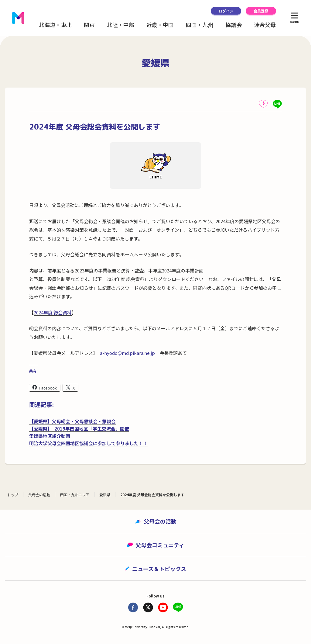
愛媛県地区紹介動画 (50, 436)
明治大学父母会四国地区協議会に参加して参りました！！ (88, 443)
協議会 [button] (234, 25)
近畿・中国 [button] (160, 25)
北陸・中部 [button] (121, 25)
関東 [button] (89, 25)
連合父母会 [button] (268, 25)
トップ (13, 495)
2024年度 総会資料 (53, 312)
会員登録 (261, 11)
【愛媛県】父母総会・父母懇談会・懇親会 (72, 421)
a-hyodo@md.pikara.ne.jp (127, 353)
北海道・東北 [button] (55, 25)
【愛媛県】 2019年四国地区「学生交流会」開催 (79, 429)
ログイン (226, 11)
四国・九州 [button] (200, 25)
